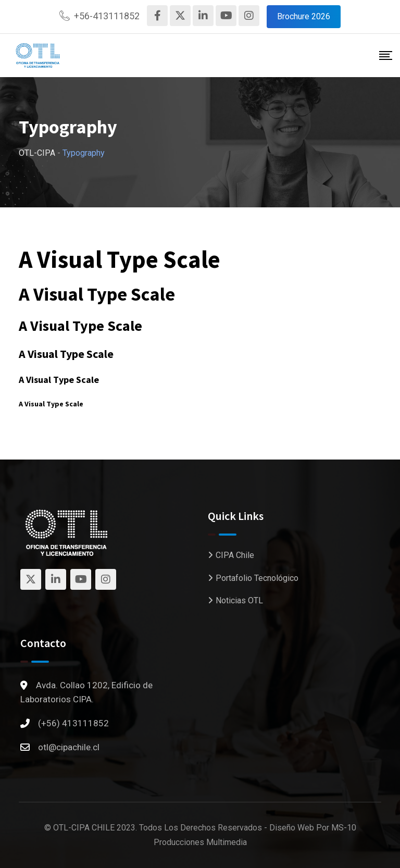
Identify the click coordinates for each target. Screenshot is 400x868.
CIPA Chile (235, 555)
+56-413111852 (107, 16)
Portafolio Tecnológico (257, 578)
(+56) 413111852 (73, 723)
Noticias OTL (239, 600)
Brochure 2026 (304, 16)
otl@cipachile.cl (69, 747)
